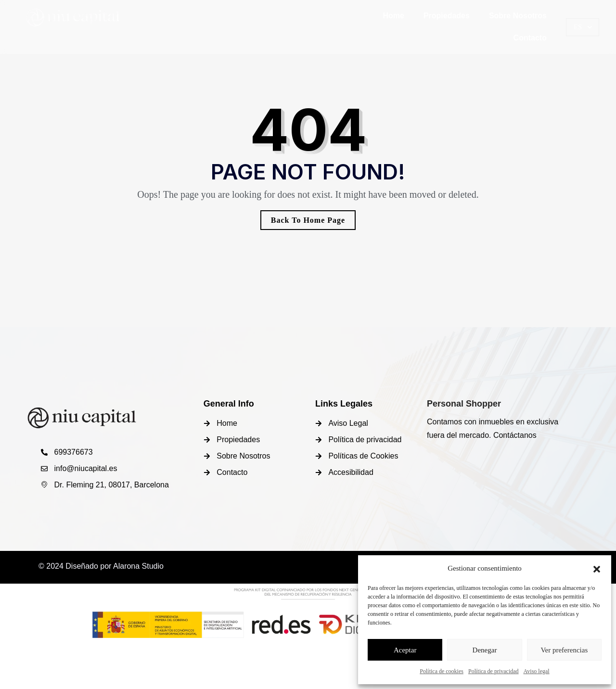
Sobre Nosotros (518, 16)
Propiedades (447, 16)
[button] (597, 568)
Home (393, 16)
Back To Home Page (308, 220)
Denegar (485, 650)
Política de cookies (442, 671)
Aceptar (405, 650)
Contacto (530, 38)
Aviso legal (537, 671)
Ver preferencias (564, 650)
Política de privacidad (494, 671)
